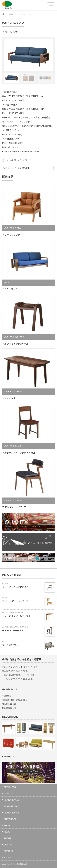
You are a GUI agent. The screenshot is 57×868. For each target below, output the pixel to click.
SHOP (7, 826)
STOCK (7, 857)
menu (51, 5)
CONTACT (9, 845)
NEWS (7, 832)
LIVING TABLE (8, 613)
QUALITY (8, 794)
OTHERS (19, 337)
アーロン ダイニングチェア (15, 601)
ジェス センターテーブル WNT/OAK (16, 168)
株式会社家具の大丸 (21, 864)
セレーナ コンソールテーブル (16, 616)
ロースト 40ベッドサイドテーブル (20, 160)
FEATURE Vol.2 (11, 806)
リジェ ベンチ (9, 398)
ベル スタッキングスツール (15, 344)
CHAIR (18, 392)
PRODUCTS (10, 787)
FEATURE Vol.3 (11, 813)
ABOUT (7, 838)
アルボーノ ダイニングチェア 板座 (19, 453)
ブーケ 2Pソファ (10, 645)
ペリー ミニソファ (11, 235)
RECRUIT (9, 851)
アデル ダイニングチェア (14, 507)
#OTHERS (9, 23)
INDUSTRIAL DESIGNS (19, 627)
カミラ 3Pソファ (11, 289)
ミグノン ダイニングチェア (15, 587)
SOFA (20, 23)
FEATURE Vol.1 (11, 800)
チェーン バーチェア (13, 631)
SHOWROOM (10, 819)
